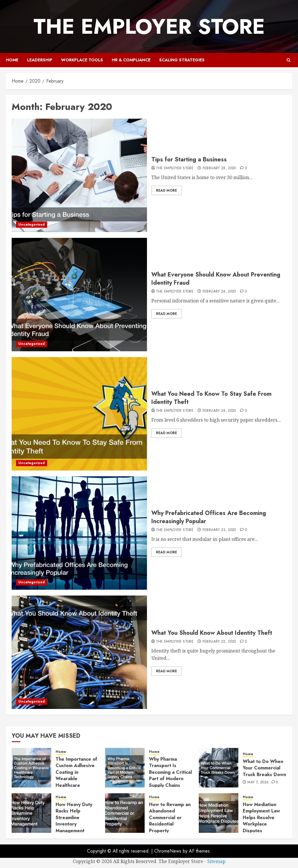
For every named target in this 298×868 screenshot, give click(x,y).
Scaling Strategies (182, 60)
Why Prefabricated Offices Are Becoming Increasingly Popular (209, 517)
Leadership (40, 60)
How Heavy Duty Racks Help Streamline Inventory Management (74, 818)
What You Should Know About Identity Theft (212, 633)
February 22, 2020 (219, 642)
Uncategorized (32, 224)
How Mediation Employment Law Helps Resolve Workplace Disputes (261, 818)
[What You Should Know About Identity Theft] (79, 652)
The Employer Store (149, 26)
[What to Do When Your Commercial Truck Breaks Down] (219, 768)
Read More (166, 190)
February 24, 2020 (219, 292)
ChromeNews (168, 851)
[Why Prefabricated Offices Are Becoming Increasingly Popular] (79, 533)
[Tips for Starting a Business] (79, 175)
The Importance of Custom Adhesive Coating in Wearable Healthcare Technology (76, 775)
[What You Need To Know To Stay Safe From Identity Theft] (79, 414)
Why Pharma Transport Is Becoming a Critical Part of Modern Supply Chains (170, 772)
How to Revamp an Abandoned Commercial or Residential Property (170, 818)
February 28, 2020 (219, 168)
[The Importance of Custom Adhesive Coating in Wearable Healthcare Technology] (31, 768)
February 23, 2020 (219, 530)
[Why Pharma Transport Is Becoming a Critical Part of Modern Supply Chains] (125, 768)
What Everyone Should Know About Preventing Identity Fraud (216, 279)
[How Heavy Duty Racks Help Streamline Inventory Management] (31, 813)
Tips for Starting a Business (189, 159)
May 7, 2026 (258, 783)
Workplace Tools (82, 60)
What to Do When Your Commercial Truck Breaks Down (264, 768)
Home (12, 60)
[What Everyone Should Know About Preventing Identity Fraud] (79, 295)
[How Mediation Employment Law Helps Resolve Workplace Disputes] (219, 813)
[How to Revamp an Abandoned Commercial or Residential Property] (125, 813)
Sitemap (216, 861)
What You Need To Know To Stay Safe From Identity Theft (211, 398)
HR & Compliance (131, 60)
